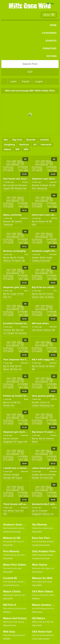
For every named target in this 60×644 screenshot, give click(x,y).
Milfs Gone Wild (30, 6)
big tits (35, 221)
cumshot (14, 439)
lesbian (35, 406)
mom (34, 189)
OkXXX (54, 399)
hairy (42, 297)
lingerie (6, 189)
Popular (26, 81)
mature (8, 149)
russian (6, 406)
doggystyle (8, 442)
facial (17, 511)
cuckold (44, 140)
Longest (39, 81)
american (7, 330)
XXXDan (53, 435)
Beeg (26, 399)
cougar (13, 294)
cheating (36, 261)
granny (43, 402)
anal (34, 330)
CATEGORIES (49, 33)
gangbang (9, 145)
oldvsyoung (42, 189)
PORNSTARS (50, 48)
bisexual (7, 221)
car (5, 333)
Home (53, 25)
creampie (44, 185)
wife (26, 149)
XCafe (54, 508)
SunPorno (24, 218)
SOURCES (51, 41)
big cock (17, 140)
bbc (6, 140)
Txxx (26, 254)
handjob (11, 333)
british (42, 258)
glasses (35, 297)
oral (52, 406)
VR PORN (51, 56)
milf (17, 149)
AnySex (25, 182)
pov (10, 297)
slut (25, 189)
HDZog (54, 218)
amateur (35, 258)
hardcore (24, 145)
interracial (46, 145)
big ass (6, 258)
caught (49, 258)
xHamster (53, 182)
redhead (18, 189)
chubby (21, 258)
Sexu (26, 291)
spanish (18, 221)
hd (35, 145)
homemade (45, 261)
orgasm (19, 478)
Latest (13, 81)
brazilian (52, 475)
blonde (42, 221)
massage (7, 478)
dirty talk (14, 366)
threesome (8, 225)
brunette (31, 140)
